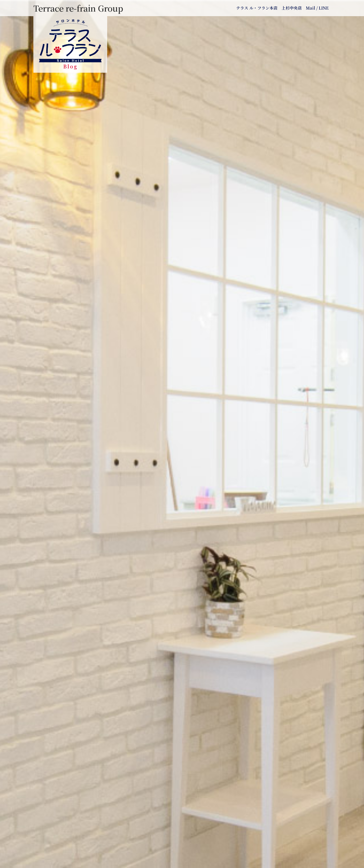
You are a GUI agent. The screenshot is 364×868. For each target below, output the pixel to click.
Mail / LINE (317, 8)
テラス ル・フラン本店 (257, 8)
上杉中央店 (292, 8)
